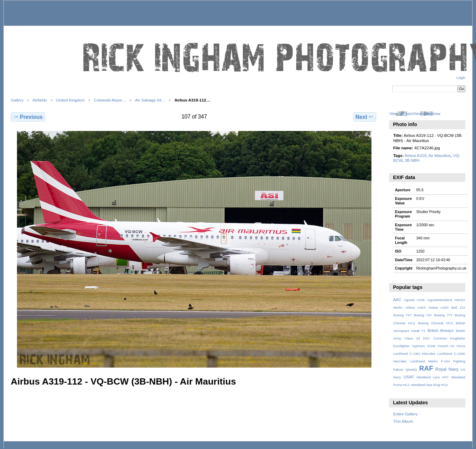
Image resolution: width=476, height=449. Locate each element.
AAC (397, 300)
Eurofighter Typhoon (409, 346)
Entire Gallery (406, 414)
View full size (401, 113)
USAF (409, 377)
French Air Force (452, 346)
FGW (432, 346)
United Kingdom (70, 100)
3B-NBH (412, 160)
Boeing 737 (402, 315)
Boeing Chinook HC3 (435, 323)
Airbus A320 (438, 307)
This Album (403, 421)
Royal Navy (447, 369)
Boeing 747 (423, 315)
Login (461, 78)
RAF (426, 368)
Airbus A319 (416, 155)
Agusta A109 (414, 300)
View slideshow (426, 113)
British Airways (441, 331)
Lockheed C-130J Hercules (414, 354)
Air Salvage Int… (150, 100)
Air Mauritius (440, 155)
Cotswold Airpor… (110, 100)
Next (365, 117)
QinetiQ (411, 369)
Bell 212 (458, 307)
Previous (28, 117)
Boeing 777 (443, 315)
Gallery (17, 100)
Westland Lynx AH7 (432, 377)
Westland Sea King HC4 (430, 385)
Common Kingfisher (449, 338)
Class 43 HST (417, 338)
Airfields (40, 100)
